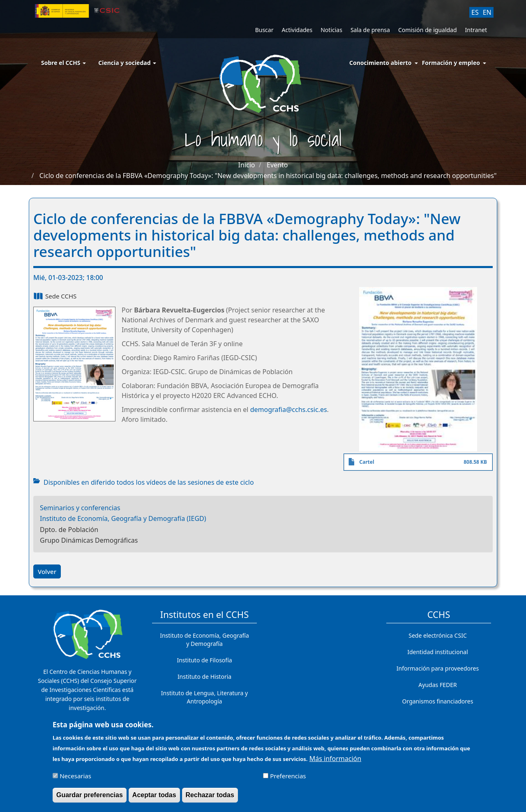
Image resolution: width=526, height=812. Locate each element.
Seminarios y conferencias (80, 508)
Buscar (264, 30)
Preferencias (288, 779)
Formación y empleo (451, 63)
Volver (47, 571)
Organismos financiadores (438, 701)
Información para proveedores (438, 668)
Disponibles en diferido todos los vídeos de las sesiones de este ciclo (149, 482)
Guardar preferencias (90, 798)
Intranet (476, 30)
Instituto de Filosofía (204, 660)
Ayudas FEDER (437, 685)
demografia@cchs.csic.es (289, 409)
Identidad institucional (438, 652)
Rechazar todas (210, 798)
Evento (277, 165)
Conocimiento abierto (381, 63)
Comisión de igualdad (428, 30)
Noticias (331, 30)
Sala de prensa (370, 30)
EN (487, 12)
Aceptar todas (154, 798)
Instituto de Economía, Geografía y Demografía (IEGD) (123, 518)
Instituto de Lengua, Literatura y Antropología (204, 697)
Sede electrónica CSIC (437, 635)
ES (475, 12)
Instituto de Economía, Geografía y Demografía (204, 640)
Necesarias (75, 779)
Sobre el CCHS (63, 63)
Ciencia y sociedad (127, 63)
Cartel (367, 462)
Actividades (297, 30)
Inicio (247, 165)
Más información (335, 762)
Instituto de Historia (204, 677)
